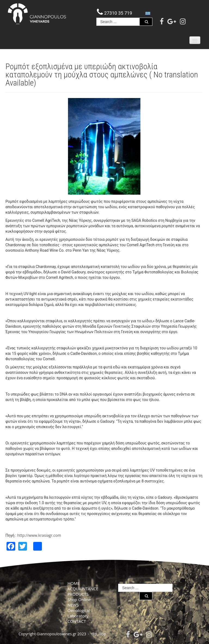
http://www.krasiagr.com (39, 535)
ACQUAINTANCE (83, 589)
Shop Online (79, 599)
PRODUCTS (78, 594)
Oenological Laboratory (79, 613)
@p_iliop (99, 634)
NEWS (73, 605)
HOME (74, 583)
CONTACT (77, 621)
